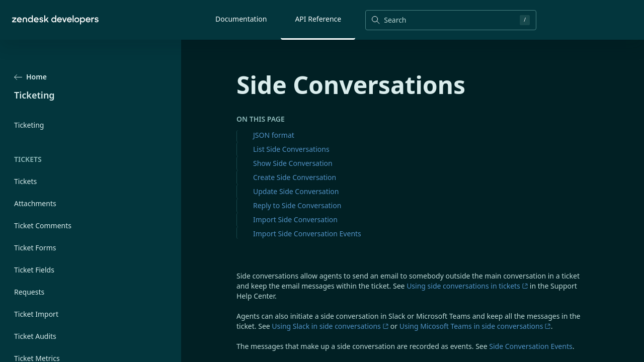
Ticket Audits (35, 336)
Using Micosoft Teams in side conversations (475, 326)
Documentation (241, 19)
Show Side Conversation (293, 163)
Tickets (25, 181)
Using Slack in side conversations (330, 326)
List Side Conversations (291, 149)
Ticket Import (36, 314)
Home (30, 77)
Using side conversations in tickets (467, 286)
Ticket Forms (35, 248)
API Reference (318, 19)
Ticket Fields (34, 270)
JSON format (274, 135)
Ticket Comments (43, 225)
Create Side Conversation (295, 177)
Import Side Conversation (295, 219)
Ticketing (29, 125)
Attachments (35, 203)
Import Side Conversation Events (307, 234)
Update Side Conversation (296, 191)
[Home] (55, 20)
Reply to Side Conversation (297, 205)
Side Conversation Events (531, 346)
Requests (29, 292)
